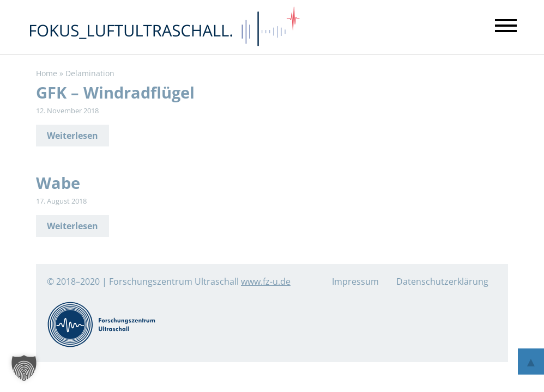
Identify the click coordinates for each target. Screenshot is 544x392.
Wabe (58, 183)
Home (47, 73)
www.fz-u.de (266, 281)
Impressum (355, 281)
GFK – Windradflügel (115, 92)
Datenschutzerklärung (442, 281)
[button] (24, 368)
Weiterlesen (72, 136)
